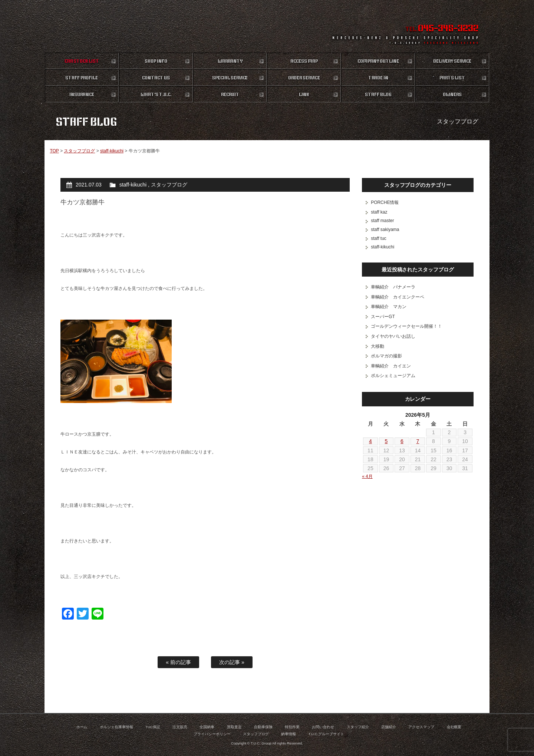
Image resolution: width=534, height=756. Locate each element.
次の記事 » (232, 662)
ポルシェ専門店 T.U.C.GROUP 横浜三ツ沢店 (267, 26)
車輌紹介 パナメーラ (393, 287)
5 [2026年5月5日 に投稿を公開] (386, 441)
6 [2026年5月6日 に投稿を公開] (402, 441)
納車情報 (289, 734)
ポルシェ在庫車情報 (116, 727)
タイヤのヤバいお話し (393, 336)
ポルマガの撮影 (386, 356)
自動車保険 (263, 727)
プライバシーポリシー (212, 734)
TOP (54, 151)
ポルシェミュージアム (393, 376)
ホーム (82, 727)
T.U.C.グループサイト (327, 734)
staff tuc (379, 238)
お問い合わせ (323, 727)
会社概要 (454, 727)
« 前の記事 (178, 662)
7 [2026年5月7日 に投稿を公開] (418, 441)
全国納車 (207, 727)
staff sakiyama (385, 230)
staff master (382, 221)
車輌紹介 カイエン (391, 366)
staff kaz (379, 212)
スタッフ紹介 (358, 727)
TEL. (442, 29)
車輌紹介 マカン (389, 307)
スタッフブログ (79, 151)
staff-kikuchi (112, 151)
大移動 (378, 346)
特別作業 (292, 727)
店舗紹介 (389, 727)
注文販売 (180, 727)
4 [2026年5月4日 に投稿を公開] (370, 441)
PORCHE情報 (385, 202)
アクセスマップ (421, 727)
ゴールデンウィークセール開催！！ (406, 326)
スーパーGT (383, 317)
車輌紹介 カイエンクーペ (398, 297)
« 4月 (367, 476)
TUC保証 (153, 727)
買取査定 (234, 727)
